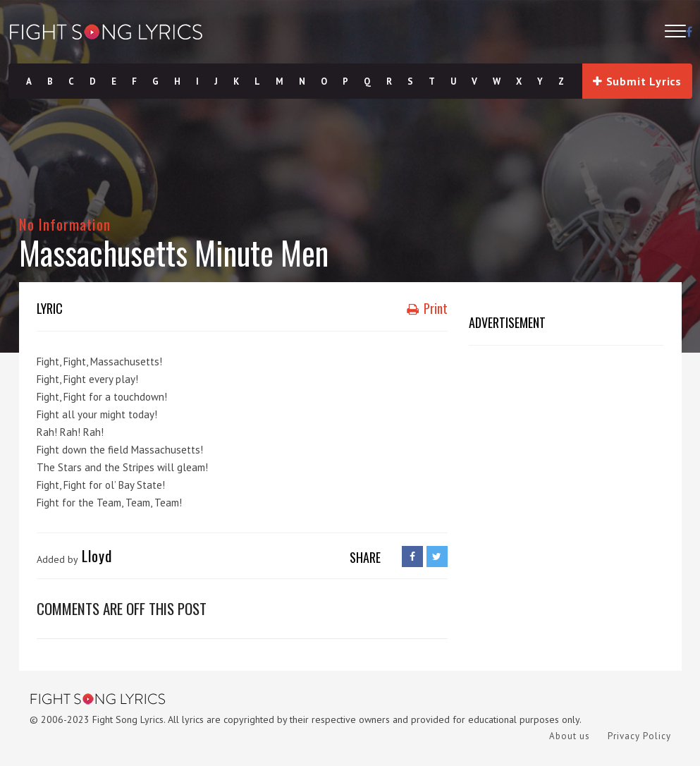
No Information (65, 224)
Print (427, 308)
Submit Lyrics (637, 81)
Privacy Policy (639, 736)
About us (570, 736)
